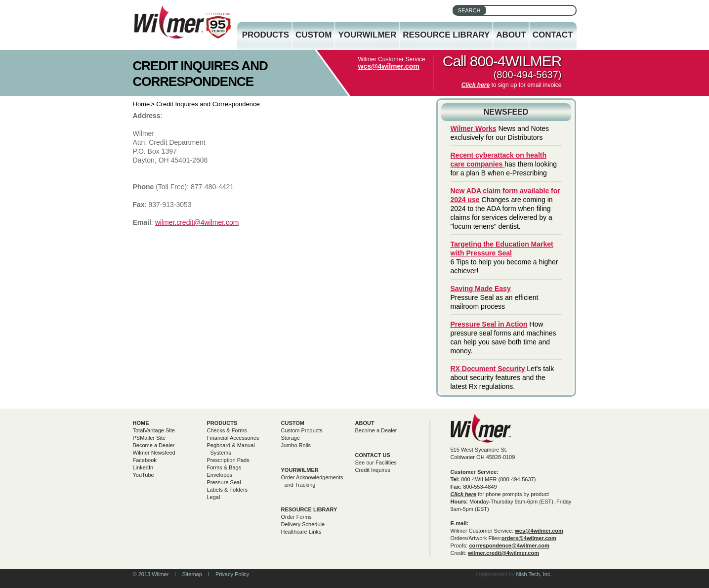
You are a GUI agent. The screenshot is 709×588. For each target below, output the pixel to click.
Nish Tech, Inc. (534, 574)
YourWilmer (367, 35)
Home (142, 104)
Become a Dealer (154, 445)
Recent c (465, 155)
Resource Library (446, 35)
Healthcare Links (301, 532)
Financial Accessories (233, 438)
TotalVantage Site (154, 430)
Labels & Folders (228, 490)
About (511, 35)
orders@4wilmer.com (529, 538)
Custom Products (302, 430)
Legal (214, 497)
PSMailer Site (149, 438)
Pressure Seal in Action (489, 324)
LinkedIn (143, 467)
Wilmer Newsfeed (154, 453)
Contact (553, 35)
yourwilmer (300, 470)
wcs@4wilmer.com (389, 66)
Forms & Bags (224, 467)
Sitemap (192, 574)
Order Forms (296, 517)
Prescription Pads (228, 460)
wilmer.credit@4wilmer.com (197, 222)
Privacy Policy (232, 574)
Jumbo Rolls (296, 445)
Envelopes (220, 475)
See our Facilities (376, 462)
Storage (291, 438)
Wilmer (481, 428)
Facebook (145, 460)
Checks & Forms (227, 430)
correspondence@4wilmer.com (509, 546)
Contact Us (373, 455)
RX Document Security (488, 369)
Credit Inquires (373, 470)
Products (266, 35)
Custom (313, 35)
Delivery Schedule (303, 524)
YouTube (144, 475)
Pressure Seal (224, 482)
